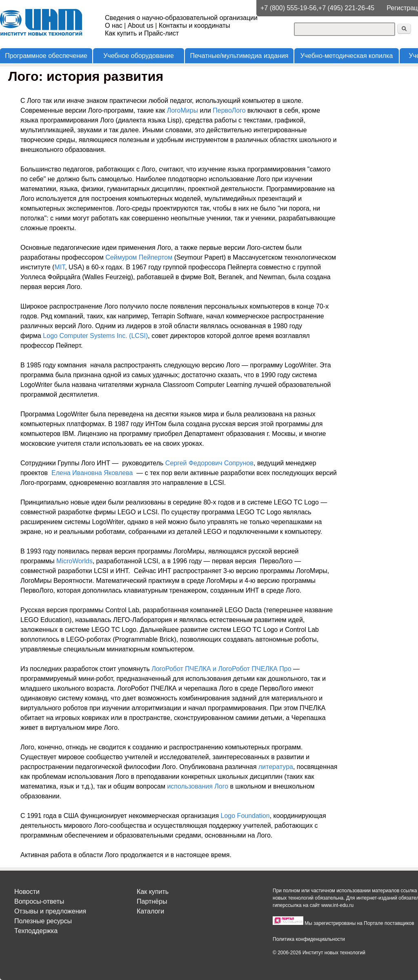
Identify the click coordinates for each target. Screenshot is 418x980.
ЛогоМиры (182, 110)
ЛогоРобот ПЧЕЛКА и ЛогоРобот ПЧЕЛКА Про (221, 669)
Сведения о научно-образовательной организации (181, 18)
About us (141, 26)
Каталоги (150, 911)
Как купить (153, 892)
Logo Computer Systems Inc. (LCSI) (95, 336)
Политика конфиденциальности (309, 939)
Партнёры (152, 901)
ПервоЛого (229, 110)
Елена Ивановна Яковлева (92, 473)
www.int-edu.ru (337, 905)
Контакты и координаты (195, 26)
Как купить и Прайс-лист (142, 33)
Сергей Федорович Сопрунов (209, 463)
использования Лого (198, 786)
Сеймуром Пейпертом (139, 257)
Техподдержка (36, 931)
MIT (60, 267)
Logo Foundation (245, 816)
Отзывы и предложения (50, 911)
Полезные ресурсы (43, 921)
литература (276, 767)
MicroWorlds (74, 561)
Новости (27, 892)
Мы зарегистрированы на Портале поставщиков (359, 923)
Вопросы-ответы (39, 901)
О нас (114, 26)
